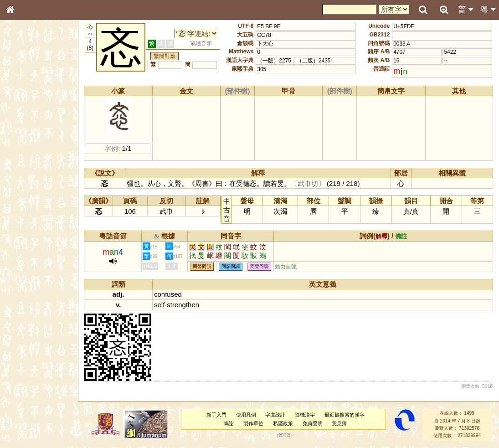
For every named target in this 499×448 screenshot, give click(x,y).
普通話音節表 (28, 248)
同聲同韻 (203, 267)
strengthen (184, 305)
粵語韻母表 (25, 196)
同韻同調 (231, 267)
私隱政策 (283, 423)
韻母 (31, 240)
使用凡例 (246, 415)
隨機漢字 (305, 415)
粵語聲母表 (25, 187)
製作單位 (254, 423)
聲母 (18, 240)
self (160, 305)
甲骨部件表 (25, 138)
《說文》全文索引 (33, 280)
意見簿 (340, 423)
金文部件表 (25, 147)
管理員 (285, 436)
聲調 (43, 240)
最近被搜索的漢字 (345, 415)
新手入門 (216, 415)
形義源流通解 (28, 155)
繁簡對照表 (25, 305)
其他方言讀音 (28, 256)
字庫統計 (276, 415)
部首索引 (22, 122)
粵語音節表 (25, 179)
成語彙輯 (22, 297)
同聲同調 (260, 267)
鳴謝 (229, 423)
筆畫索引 (22, 130)
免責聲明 (313, 423)
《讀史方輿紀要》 (33, 288)
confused (169, 294)
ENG (40, 100)
